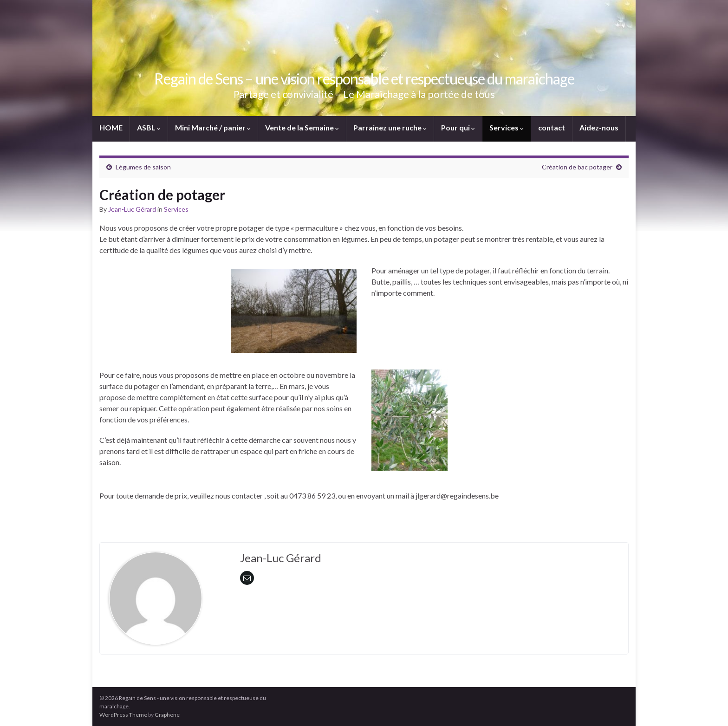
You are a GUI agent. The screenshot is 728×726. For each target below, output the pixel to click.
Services (507, 127)
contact (552, 127)
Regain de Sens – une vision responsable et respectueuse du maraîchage (364, 79)
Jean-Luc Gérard (132, 209)
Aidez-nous (599, 127)
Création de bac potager (577, 167)
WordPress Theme (123, 715)
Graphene (167, 715)
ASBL (149, 127)
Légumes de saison (143, 167)
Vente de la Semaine (302, 127)
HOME (111, 127)
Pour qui (458, 127)
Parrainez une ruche (390, 127)
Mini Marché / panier (213, 127)
